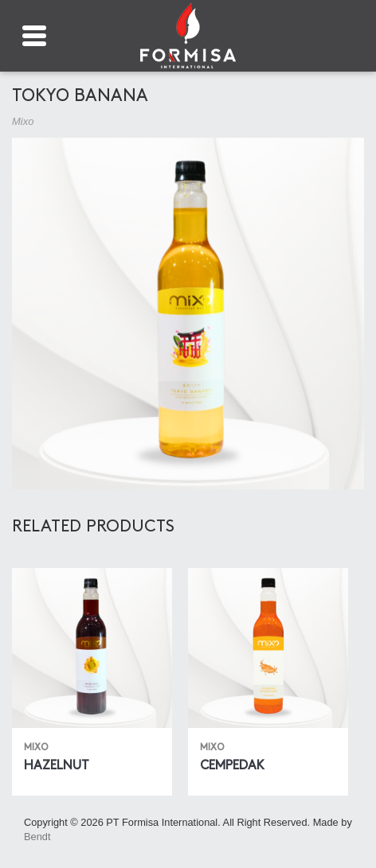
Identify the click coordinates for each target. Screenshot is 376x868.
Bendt (37, 837)
